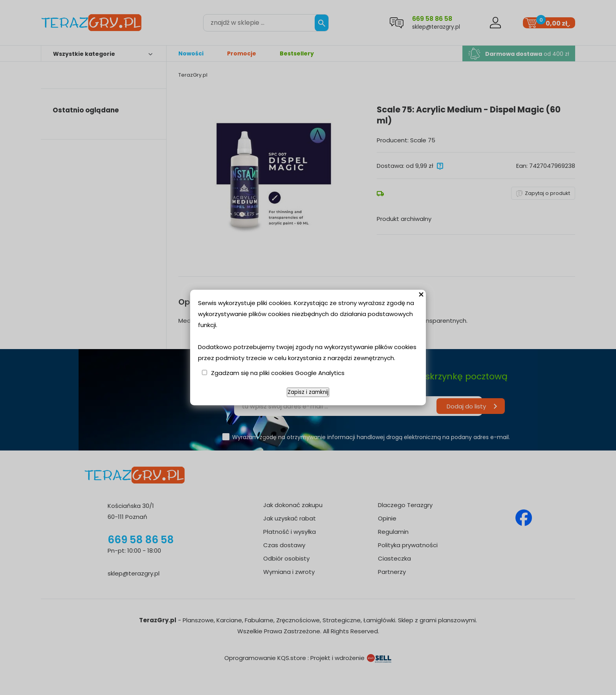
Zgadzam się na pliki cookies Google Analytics (278, 373)
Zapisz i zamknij (308, 392)
